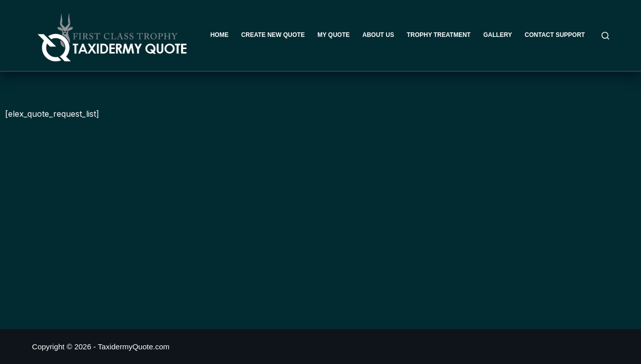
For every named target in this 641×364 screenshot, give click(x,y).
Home (220, 35)
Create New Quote (273, 35)
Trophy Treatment (439, 35)
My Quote (333, 35)
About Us (378, 35)
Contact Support (555, 35)
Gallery (498, 35)
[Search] (605, 36)
